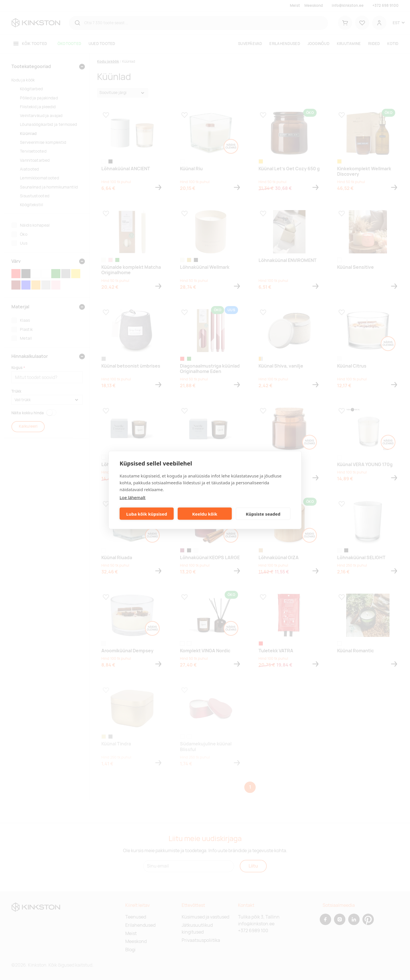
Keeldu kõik (205, 514)
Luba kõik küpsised (146, 514)
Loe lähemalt (133, 497)
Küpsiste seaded (263, 514)
